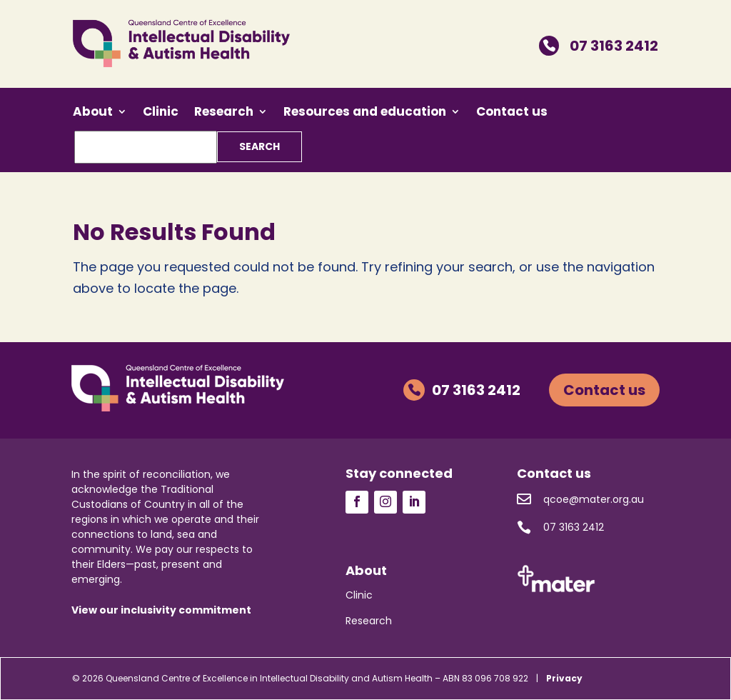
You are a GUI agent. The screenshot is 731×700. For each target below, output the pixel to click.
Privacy (564, 678)
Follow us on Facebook (357, 502)
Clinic (161, 113)
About (93, 113)
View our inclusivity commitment (161, 610)
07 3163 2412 (599, 46)
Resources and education (365, 113)
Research (224, 113)
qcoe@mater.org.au (580, 499)
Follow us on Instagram (385, 502)
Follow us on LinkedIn (414, 502)
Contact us (512, 113)
